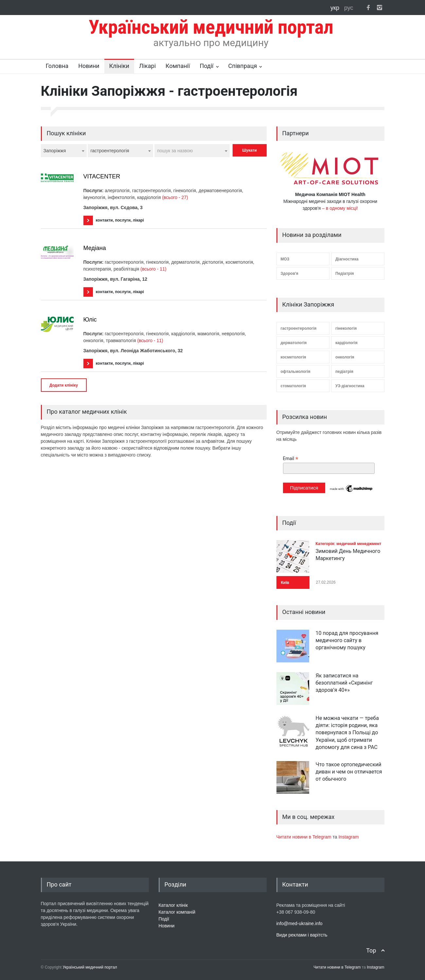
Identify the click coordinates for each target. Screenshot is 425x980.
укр (336, 8)
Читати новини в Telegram (305, 837)
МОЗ (285, 259)
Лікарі (147, 66)
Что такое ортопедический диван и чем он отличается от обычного (349, 772)
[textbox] (192, 151)
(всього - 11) (153, 269)
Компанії (178, 66)
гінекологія (346, 328)
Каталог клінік (173, 905)
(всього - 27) (175, 197)
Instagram (348, 837)
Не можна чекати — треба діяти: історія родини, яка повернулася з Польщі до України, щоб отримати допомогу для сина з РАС (347, 733)
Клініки (119, 66)
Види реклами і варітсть (302, 935)
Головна (57, 66)
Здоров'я (290, 274)
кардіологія (346, 343)
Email (291, 459)
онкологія (345, 357)
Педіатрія (345, 274)
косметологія (293, 357)
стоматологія (293, 386)
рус (349, 8)
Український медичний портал (90, 967)
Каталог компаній (177, 912)
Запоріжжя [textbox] (55, 151)
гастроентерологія (299, 328)
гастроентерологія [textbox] (110, 151)
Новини (89, 66)
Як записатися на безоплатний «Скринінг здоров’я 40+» (344, 683)
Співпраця (243, 66)
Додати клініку (64, 385)
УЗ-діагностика (350, 386)
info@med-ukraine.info (300, 923)
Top (371, 950)
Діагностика (347, 259)
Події (206, 66)
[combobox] (64, 151)
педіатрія (344, 372)
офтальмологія (296, 372)
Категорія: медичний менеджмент (349, 544)
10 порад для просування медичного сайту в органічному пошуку (347, 640)
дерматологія (294, 343)
